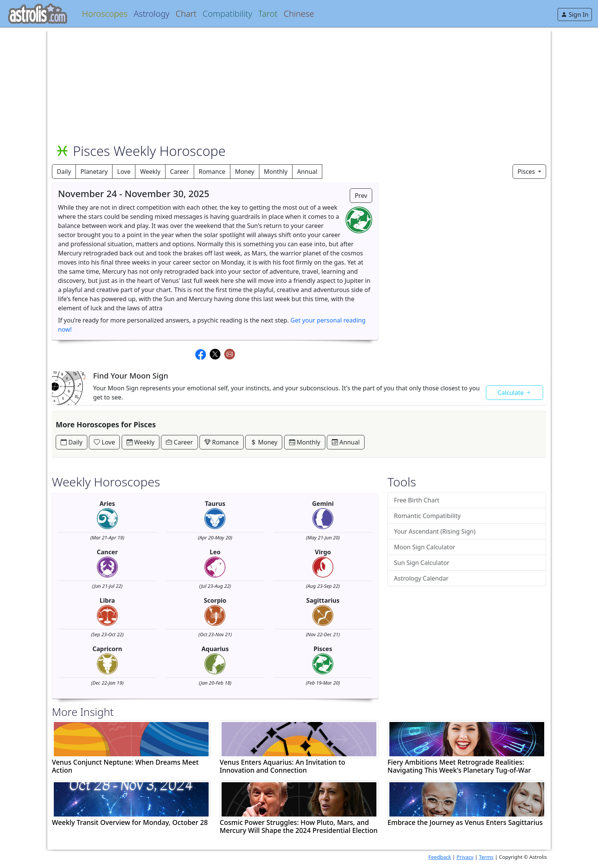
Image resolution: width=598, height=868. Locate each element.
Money (245, 172)
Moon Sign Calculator (425, 547)
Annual (307, 172)
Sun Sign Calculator (422, 563)
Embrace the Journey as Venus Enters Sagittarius (465, 822)
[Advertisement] (281, 81)
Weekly (150, 172)
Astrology (151, 13)
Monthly (276, 172)
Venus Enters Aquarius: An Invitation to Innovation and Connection (282, 766)
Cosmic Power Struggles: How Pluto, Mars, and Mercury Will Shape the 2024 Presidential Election (299, 826)
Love (124, 172)
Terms (486, 857)
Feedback (440, 857)
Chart (186, 13)
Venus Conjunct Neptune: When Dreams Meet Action (125, 766)
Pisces (527, 172)
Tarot (268, 13)
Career (180, 172)
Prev (361, 196)
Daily (64, 172)
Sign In (575, 14)
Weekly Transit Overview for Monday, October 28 (130, 822)
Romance (212, 172)
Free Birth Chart (417, 500)
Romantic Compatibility (427, 516)
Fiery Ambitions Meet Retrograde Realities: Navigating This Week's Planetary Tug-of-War (459, 766)
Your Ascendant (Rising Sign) (435, 531)
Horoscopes (105, 13)
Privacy (465, 857)
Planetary (94, 172)
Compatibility (227, 13)
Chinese (299, 13)
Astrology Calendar (421, 578)
